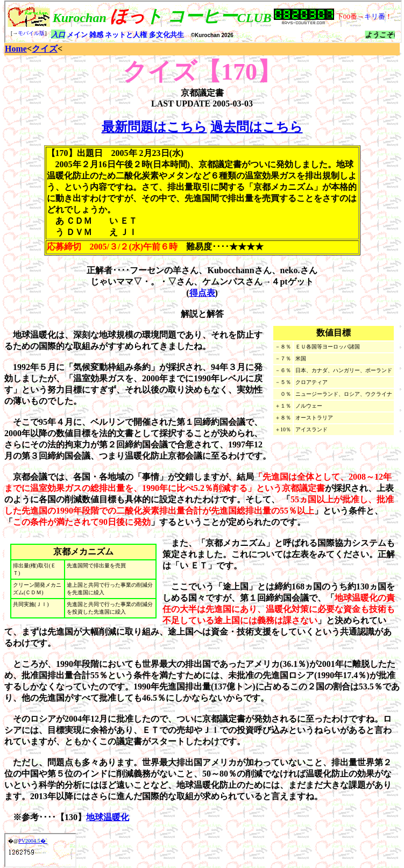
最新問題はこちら (154, 127)
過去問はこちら (257, 127)
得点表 (202, 293)
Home (16, 49)
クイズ (45, 49)
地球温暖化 (108, 817)
